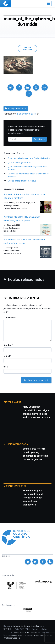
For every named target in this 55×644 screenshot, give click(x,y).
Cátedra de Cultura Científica (26, 626)
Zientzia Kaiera (12, 402)
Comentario (10, 318)
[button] (11, 87)
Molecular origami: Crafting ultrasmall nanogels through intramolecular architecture (33, 498)
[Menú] (49, 4)
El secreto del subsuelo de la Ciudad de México (29, 158)
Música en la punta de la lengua (22, 181)
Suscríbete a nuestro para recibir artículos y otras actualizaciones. (27, 130)
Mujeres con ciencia (16, 444)
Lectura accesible (27, 48)
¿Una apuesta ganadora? (19, 163)
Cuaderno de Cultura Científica (25, 633)
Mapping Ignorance (15, 486)
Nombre (8, 345)
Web (6, 367)
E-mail (7, 356)
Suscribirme (40, 139)
